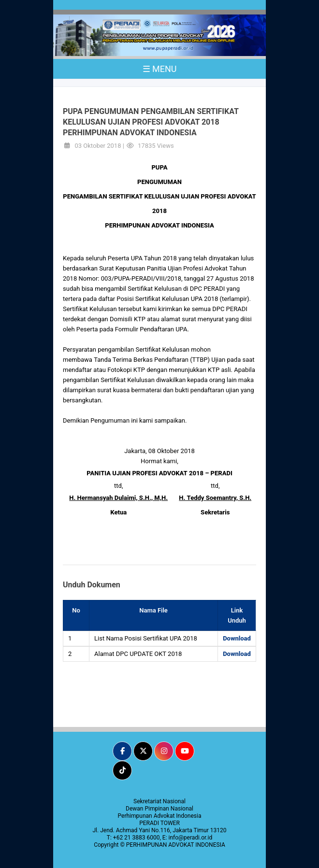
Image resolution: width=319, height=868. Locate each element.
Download (237, 638)
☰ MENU (160, 69)
